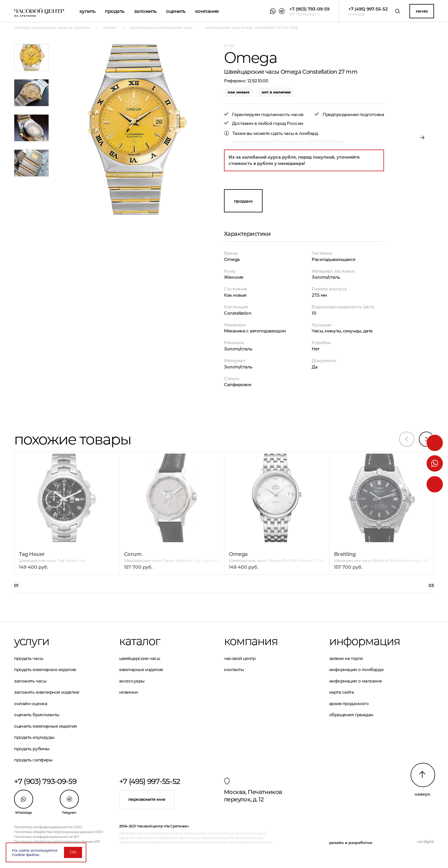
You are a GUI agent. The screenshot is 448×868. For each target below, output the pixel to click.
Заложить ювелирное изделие (47, 692)
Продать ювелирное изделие (45, 670)
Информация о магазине (356, 681)
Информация (365, 641)
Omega (232, 259)
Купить (88, 11)
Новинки (128, 692)
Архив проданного (349, 704)
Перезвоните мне (147, 799)
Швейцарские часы (140, 658)
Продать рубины (32, 749)
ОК (73, 852)
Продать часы (29, 658)
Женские (234, 277)
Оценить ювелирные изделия (45, 726)
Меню (422, 11)
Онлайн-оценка (31, 704)
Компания (207, 11)
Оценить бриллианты (37, 715)
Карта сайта (342, 692)
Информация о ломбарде (356, 670)
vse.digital (425, 842)
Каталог (140, 641)
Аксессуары (132, 681)
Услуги (32, 641)
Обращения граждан (351, 715)
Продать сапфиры (33, 760)
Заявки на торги (346, 658)
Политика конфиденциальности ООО (48, 827)
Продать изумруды (34, 737)
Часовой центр (240, 658)
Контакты (234, 670)
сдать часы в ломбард (294, 133)
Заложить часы (30, 681)
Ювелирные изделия (141, 670)
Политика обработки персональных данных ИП (57, 842)
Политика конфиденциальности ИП (47, 837)
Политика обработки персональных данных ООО (59, 832)
